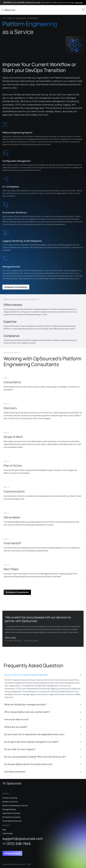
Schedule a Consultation (16, 287)
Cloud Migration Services (12, 821)
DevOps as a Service (10, 802)
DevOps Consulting (10, 798)
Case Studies (8, 833)
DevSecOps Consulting (11, 817)
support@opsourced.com (23, 839)
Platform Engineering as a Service (15, 805)
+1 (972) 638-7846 (17, 844)
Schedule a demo (12, 853)
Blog (4, 830)
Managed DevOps (9, 809)
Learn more (79, 3)
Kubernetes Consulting (11, 813)
